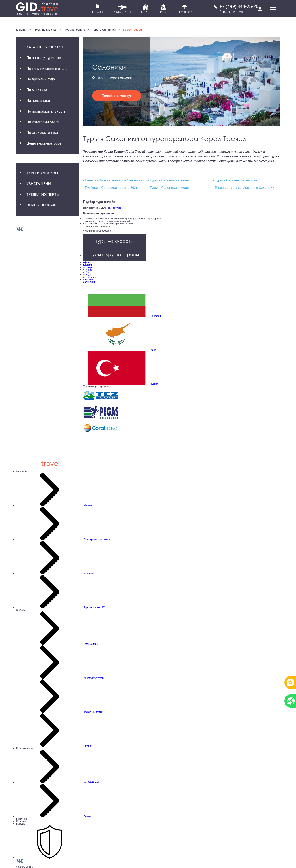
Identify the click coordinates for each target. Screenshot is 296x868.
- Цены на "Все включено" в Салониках (114, 180)
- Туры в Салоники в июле (168, 188)
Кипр (153, 350)
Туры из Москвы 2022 (95, 607)
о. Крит (87, 272)
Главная (22, 30)
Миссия (88, 505)
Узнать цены (39, 184)
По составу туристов (44, 58)
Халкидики (89, 282)
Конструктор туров (94, 678)
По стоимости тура (42, 133)
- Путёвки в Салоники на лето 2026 (111, 188)
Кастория (88, 265)
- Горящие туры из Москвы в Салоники (244, 188)
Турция (154, 384)
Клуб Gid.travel (91, 782)
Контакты (89, 573)
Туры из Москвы (46, 30)
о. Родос (88, 275)
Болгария (156, 316)
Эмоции (88, 746)
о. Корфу (88, 270)
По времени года (41, 79)
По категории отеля (43, 122)
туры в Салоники (104, 30)
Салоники (88, 280)
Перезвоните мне (232, 12)
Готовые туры (91, 644)
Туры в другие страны (115, 254)
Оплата (87, 816)
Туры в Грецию (75, 30)
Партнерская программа (97, 539)
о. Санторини (90, 277)
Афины (87, 262)
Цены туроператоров (44, 143)
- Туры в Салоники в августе (235, 180)
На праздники (38, 101)
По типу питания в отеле (47, 69)
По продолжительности (46, 111)
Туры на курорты (114, 241)
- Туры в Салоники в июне (168, 180)
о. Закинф (88, 267)
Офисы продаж (41, 205)
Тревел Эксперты (43, 195)
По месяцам (37, 90)
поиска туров (114, 208)
